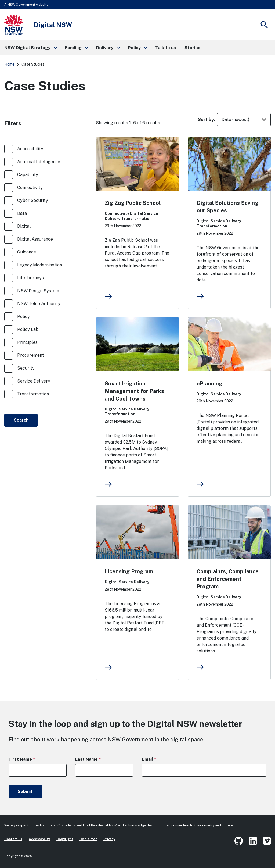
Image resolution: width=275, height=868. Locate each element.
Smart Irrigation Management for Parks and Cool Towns (134, 391)
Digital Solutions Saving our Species (227, 207)
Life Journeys (30, 278)
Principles (27, 342)
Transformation (33, 394)
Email (158, 759)
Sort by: (206, 119)
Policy (23, 317)
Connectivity (30, 187)
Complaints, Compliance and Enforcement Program (228, 579)
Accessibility (30, 149)
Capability (28, 175)
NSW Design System (38, 291)
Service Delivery (34, 381)
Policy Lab (28, 329)
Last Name (97, 759)
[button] (30, 48)
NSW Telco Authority (39, 304)
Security (26, 368)
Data (22, 213)
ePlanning (209, 384)
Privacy (109, 839)
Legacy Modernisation (40, 265)
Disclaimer (88, 839)
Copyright (65, 839)
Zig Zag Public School (133, 203)
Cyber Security (33, 200)
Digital (24, 226)
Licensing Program (129, 571)
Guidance (27, 252)
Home (9, 64)
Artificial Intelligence (39, 162)
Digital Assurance (35, 239)
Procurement (31, 355)
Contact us (13, 839)
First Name (31, 759)
